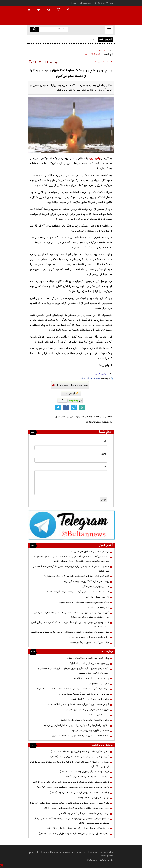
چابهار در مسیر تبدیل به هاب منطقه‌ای (92, 678)
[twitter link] (58, 407)
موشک (82, 378)
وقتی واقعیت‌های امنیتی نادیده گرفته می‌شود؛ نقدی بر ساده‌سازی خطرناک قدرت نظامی (70, 632)
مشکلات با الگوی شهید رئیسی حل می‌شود (90, 731)
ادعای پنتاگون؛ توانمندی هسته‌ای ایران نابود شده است (80, 751)
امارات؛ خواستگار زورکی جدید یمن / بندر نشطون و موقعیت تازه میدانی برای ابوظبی (72, 689)
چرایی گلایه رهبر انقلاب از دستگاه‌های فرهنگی (88, 658)
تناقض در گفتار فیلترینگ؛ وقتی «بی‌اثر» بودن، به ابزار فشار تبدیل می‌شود (76, 725)
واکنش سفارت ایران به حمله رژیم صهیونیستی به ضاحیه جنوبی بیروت (73, 787)
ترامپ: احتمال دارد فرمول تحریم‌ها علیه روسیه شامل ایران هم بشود (74, 834)
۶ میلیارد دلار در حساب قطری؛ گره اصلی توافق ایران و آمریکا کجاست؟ (77, 592)
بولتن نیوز (95, 159)
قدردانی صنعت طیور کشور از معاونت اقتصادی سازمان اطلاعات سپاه (79, 704)
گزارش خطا (72, 393)
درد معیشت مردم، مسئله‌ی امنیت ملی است (89, 552)
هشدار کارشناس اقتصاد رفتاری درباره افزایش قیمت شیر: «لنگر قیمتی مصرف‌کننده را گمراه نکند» (71, 569)
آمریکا (90, 378)
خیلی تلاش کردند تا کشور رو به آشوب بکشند (89, 643)
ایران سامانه (92, 860)
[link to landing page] (95, 15)
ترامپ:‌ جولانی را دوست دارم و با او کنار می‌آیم (84, 813)
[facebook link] (66, 407)
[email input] (71, 460)
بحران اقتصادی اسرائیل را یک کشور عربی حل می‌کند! (85, 710)
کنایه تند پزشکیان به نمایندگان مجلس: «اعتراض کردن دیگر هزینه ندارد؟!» (76, 576)
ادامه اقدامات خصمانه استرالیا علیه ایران (86, 777)
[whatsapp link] (82, 407)
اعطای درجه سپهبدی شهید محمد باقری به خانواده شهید (84, 602)
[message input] (71, 483)
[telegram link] (74, 407)
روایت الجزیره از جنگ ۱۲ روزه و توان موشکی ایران (87, 581)
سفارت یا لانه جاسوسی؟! (98, 684)
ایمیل (104, 454)
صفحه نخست (108, 62)
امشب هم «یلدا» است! (98, 608)
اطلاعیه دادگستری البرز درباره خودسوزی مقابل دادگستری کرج (81, 736)
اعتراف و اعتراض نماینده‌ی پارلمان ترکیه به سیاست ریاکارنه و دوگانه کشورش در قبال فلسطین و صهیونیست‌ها (71, 821)
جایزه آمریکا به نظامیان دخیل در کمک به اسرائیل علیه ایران (78, 828)
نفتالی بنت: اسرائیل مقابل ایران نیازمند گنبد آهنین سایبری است (76, 808)
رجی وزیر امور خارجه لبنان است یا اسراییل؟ (90, 663)
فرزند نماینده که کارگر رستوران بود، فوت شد (85, 772)
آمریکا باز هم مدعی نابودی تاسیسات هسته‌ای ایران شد (80, 757)
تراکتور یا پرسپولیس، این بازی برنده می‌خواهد (89, 637)
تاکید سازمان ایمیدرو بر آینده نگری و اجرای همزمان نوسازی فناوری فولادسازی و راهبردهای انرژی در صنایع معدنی (74, 671)
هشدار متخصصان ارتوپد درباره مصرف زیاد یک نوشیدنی (84, 720)
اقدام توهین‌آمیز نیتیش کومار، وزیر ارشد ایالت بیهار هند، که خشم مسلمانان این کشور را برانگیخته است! (70, 625)
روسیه (97, 378)
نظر (105, 466)
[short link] (72, 385)
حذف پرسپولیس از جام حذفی (96, 587)
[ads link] (71, 525)
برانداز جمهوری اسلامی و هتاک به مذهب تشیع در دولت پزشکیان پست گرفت (70, 803)
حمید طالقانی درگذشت (99, 715)
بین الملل (96, 62)
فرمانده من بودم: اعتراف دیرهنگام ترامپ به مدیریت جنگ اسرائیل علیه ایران (71, 782)
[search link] (34, 29)
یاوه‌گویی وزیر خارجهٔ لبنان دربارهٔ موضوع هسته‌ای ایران (84, 694)
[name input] (71, 448)
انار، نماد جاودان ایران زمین (97, 597)
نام (105, 441)
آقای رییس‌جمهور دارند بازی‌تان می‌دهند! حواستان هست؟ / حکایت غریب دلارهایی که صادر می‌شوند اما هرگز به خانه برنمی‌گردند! (70, 615)
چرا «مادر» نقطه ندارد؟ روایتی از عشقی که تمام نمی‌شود (80, 793)
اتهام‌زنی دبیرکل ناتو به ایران (92, 798)
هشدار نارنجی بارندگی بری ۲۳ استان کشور (90, 699)
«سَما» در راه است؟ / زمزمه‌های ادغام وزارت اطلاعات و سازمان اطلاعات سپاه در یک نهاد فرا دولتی (70, 764)
